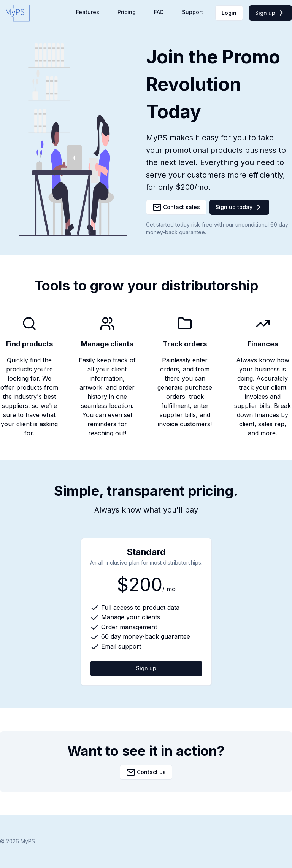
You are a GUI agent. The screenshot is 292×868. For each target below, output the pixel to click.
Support (193, 12)
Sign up (271, 13)
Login (229, 13)
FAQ (159, 12)
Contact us (146, 772)
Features (88, 12)
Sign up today (239, 207)
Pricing (127, 12)
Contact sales (176, 207)
